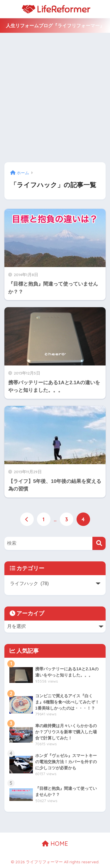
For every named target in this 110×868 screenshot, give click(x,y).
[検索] (99, 543)
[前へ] (27, 519)
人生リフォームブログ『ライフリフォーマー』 (55, 26)
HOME (55, 844)
